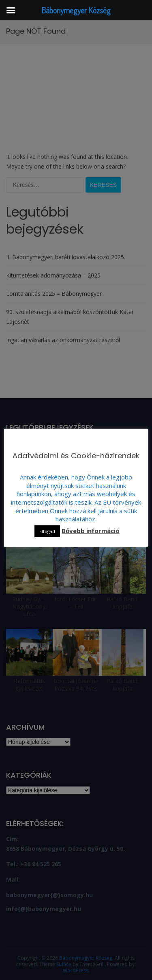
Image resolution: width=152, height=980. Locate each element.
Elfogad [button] (47, 531)
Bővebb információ (91, 531)
